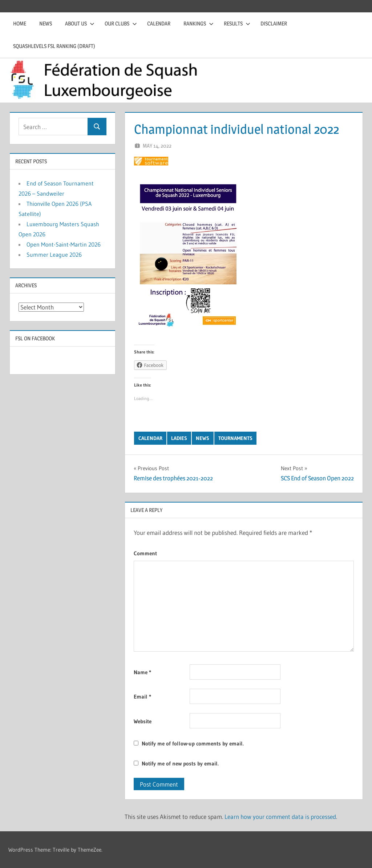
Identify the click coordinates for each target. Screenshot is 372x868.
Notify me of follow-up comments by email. (193, 743)
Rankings (199, 23)
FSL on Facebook (35, 338)
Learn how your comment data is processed (280, 817)
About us (80, 23)
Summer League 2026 (54, 255)
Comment (145, 553)
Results (237, 23)
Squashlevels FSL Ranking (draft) (54, 46)
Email (142, 697)
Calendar (159, 23)
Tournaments (235, 438)
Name (142, 672)
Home (20, 23)
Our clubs (121, 23)
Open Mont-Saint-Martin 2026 (64, 244)
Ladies (179, 438)
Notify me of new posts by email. (180, 763)
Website (143, 721)
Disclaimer (274, 23)
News (46, 23)
